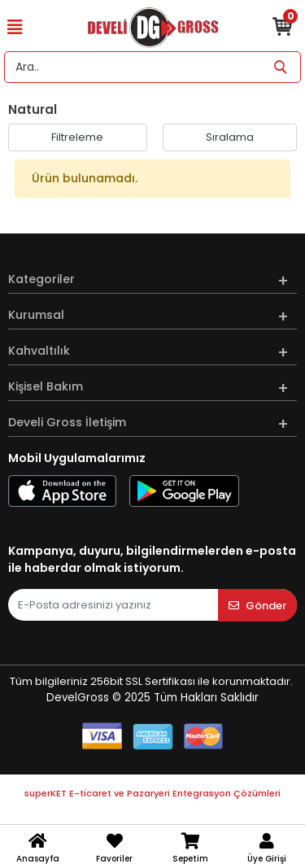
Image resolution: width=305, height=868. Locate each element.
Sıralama (230, 137)
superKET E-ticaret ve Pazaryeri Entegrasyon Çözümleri (152, 793)
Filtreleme (77, 137)
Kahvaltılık (39, 351)
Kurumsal (36, 315)
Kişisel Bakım (46, 386)
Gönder (257, 606)
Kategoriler (41, 279)
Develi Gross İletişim (67, 422)
